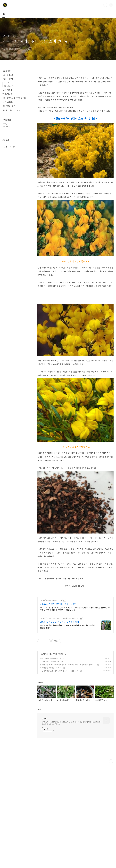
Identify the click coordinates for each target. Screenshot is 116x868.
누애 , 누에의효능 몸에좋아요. (51, 763)
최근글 (5, 295)
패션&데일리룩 (9, 86)
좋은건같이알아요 (9, 106)
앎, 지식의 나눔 (46, 759)
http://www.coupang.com (51, 705)
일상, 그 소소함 (8, 75)
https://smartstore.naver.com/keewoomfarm (59, 723)
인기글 (12, 295)
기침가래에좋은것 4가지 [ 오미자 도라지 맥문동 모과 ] (60, 775)
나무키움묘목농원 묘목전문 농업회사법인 (59, 727)
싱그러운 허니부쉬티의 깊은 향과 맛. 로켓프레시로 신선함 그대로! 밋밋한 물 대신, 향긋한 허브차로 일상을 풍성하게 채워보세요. (75, 713)
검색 (105, 5)
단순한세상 (6, 71)
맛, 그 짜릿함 (7, 90)
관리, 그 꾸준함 (8, 79)
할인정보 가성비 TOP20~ (12, 110)
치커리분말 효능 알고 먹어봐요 (51, 772)
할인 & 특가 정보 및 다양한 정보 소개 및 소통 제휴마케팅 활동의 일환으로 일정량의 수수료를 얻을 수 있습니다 (72, 828)
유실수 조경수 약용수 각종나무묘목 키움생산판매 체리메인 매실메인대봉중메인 (67, 731)
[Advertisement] (58, 86)
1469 (44, 823)
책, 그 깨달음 (7, 94)
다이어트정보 (8, 83)
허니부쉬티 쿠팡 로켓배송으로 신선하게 (59, 709)
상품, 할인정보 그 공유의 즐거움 (14, 98)
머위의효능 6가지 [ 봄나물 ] (50, 766)
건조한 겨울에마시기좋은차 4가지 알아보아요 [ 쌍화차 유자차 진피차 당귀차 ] (68, 769)
